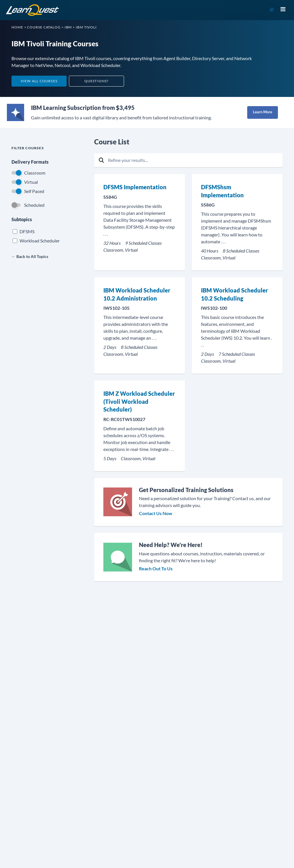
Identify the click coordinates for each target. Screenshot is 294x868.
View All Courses (39, 81)
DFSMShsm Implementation (222, 191)
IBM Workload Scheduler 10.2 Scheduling (234, 294)
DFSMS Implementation (135, 187)
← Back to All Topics (30, 256)
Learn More (263, 112)
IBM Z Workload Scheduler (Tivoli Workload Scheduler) (139, 401)
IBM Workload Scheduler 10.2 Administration (137, 294)
